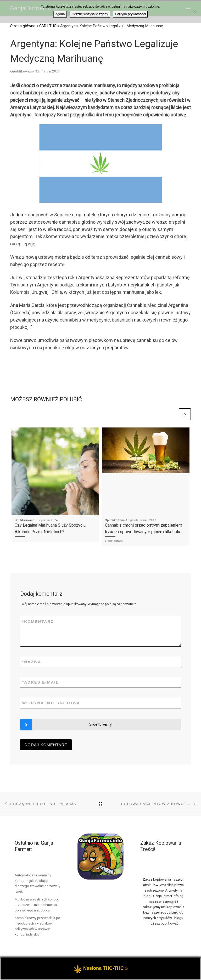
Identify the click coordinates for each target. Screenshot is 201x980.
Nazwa (32, 662)
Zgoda (60, 14)
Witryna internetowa (51, 703)
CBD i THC (48, 26)
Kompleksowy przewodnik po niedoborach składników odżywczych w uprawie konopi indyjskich (37, 926)
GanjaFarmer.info (39, 965)
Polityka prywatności (130, 14)
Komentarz (38, 621)
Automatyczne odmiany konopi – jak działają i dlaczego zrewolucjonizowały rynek (37, 883)
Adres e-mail (41, 682)
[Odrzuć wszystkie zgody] (194, 12)
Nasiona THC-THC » (105, 977)
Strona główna (23, 26)
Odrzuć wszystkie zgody (90, 14)
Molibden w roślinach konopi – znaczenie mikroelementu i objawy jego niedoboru (37, 905)
